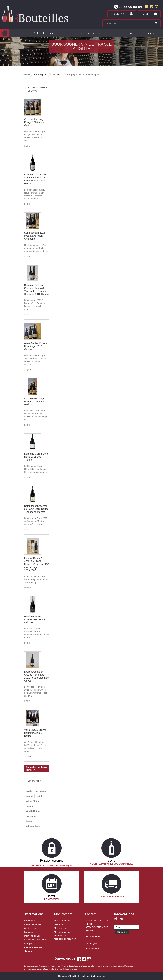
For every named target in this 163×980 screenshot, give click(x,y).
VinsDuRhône (33, 811)
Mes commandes (62, 921)
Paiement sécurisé (33, 947)
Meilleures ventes (33, 924)
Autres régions (90, 33)
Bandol (30, 821)
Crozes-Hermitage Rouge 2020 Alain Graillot (34, 122)
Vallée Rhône (33, 801)
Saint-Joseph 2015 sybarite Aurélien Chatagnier (35, 236)
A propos (28, 943)
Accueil (26, 75)
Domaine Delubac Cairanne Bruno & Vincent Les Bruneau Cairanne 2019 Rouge (36, 289)
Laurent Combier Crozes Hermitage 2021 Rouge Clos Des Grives (36, 676)
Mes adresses (61, 928)
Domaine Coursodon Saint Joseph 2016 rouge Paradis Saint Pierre (36, 179)
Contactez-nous (32, 928)
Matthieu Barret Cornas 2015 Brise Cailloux (35, 619)
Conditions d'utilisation (35, 940)
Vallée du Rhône (44, 33)
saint (39, 796)
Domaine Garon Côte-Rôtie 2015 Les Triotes (36, 457)
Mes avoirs (59, 924)
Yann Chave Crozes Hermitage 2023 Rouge (35, 733)
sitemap (28, 951)
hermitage (41, 791)
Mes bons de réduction (65, 939)
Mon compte (63, 914)
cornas (29, 796)
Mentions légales (32, 936)
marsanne (31, 816)
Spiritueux (126, 33)
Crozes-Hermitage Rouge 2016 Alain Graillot (34, 401)
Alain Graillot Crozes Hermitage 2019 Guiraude (36, 346)
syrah (29, 791)
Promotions (30, 921)
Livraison (29, 932)
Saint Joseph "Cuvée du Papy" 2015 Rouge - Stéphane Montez (36, 509)
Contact (152, 33)
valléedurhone (33, 826)
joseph (29, 806)
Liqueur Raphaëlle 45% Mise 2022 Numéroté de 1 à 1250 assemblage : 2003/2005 (37, 564)
